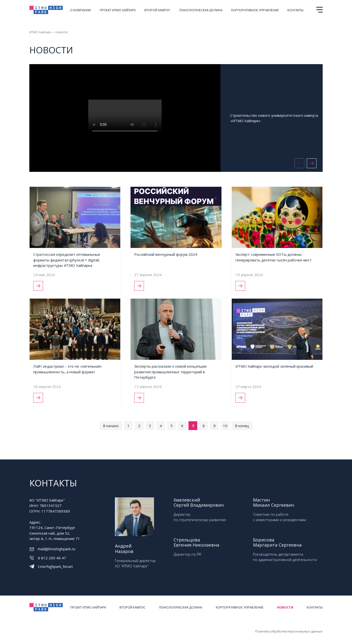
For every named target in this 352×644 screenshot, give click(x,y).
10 (225, 426)
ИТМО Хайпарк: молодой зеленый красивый (274, 366)
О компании (81, 10)
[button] (312, 163)
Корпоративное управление (255, 10)
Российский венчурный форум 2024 (166, 254)
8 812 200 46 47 (52, 558)
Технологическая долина (201, 10)
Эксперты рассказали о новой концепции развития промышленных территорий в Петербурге (170, 372)
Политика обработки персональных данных (289, 631)
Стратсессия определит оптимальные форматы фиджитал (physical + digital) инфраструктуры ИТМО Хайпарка (67, 260)
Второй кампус (157, 10)
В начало (111, 426)
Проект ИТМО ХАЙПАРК (118, 10)
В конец (242, 426)
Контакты (295, 10)
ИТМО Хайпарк (40, 32)
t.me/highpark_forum (55, 567)
